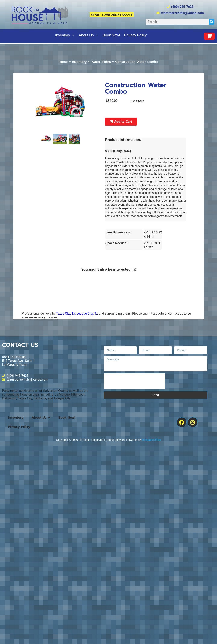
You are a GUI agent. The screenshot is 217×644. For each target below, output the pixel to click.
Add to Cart (121, 122)
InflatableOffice (152, 440)
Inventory (65, 35)
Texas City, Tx (65, 314)
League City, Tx (87, 314)
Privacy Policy (135, 35)
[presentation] (134, 381)
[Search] (211, 22)
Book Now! (111, 35)
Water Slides (101, 62)
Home (63, 62)
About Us (89, 35)
